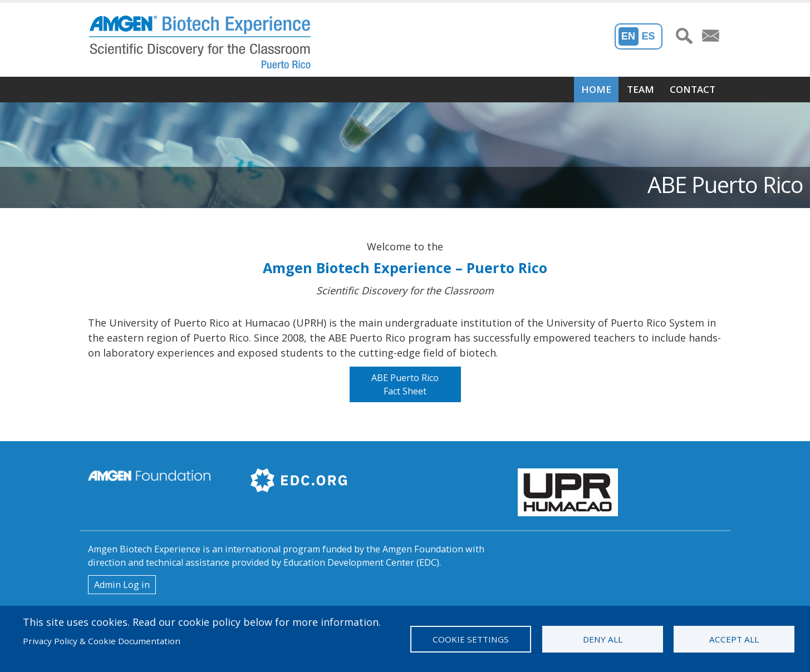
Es (648, 36)
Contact (693, 89)
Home (596, 89)
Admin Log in (122, 585)
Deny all (603, 639)
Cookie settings (471, 639)
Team (640, 89)
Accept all (734, 639)
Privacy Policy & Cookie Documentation (102, 641)
